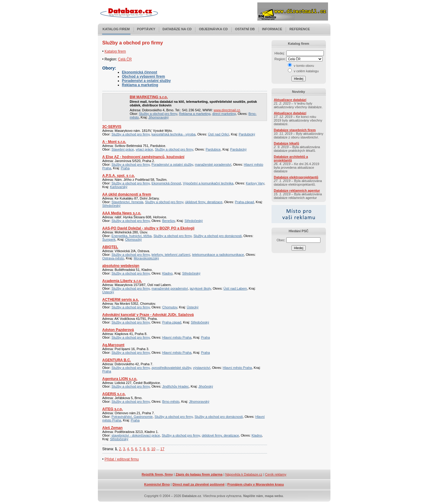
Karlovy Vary (255, 183)
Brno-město (171, 402)
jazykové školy (200, 288)
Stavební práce (123, 149)
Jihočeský (206, 386)
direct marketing (224, 114)
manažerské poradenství (213, 164)
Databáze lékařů (287, 143)
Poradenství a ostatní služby (146, 81)
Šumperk (109, 239)
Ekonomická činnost (140, 72)
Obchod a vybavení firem (144, 76)
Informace (272, 29)
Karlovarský (119, 187)
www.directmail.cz (227, 110)
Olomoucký (133, 239)
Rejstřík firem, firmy (157, 474)
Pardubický (247, 134)
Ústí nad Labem (235, 288)
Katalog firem (116, 29)
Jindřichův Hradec (175, 386)
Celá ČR (125, 59)
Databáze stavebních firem (295, 130)
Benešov (169, 221)
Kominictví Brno (157, 484)
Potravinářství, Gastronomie (132, 417)
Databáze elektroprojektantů (296, 177)
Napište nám (253, 496)
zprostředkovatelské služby (171, 368)
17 (162, 449)
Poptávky (146, 29)
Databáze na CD (177, 29)
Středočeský (112, 206)
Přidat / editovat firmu (122, 459)
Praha (125, 168)
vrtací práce (144, 149)
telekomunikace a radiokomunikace (218, 255)
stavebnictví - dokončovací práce (136, 435)
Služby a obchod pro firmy (158, 114)
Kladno (167, 273)
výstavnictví (202, 368)
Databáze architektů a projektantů (291, 158)
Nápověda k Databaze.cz (244, 474)
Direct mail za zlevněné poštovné (198, 484)
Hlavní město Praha (177, 337)
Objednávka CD (213, 29)
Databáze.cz (192, 496)
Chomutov (170, 307)
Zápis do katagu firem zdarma (199, 474)
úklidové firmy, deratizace (204, 202)
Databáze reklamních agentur (297, 190)
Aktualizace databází (290, 100)
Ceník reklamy (276, 474)
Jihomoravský (158, 117)
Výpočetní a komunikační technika (208, 183)
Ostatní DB (245, 29)
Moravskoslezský (146, 258)
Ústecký (108, 292)
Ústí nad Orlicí (219, 134)
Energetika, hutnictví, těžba (132, 236)
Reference (300, 29)
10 (153, 449)
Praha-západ (245, 202)
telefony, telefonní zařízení (171, 255)
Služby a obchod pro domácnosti (217, 236)
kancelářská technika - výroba (174, 134)
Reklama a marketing (140, 85)
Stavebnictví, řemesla (127, 202)
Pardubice (213, 149)
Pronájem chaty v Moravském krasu (256, 484)
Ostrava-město (113, 258)
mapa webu (274, 496)
